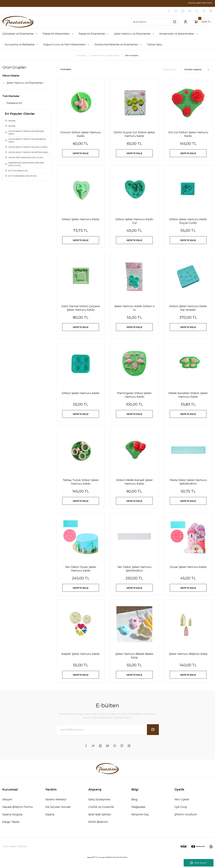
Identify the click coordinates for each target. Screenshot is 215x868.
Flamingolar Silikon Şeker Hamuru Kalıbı (134, 399)
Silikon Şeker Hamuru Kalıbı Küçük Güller (188, 222)
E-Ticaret (100, 866)
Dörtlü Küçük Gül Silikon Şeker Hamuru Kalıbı (134, 134)
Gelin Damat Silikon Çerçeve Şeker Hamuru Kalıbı (81, 311)
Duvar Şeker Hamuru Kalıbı (188, 573)
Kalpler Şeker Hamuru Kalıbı (81, 661)
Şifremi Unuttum (186, 823)
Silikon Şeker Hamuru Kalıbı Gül (134, 222)
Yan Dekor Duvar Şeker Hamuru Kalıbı (81, 575)
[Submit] (153, 738)
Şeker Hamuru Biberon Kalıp (188, 661)
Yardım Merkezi (56, 808)
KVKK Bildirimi (98, 830)
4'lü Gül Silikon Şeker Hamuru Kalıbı (188, 134)
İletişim (7, 808)
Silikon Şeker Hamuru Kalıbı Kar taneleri (188, 311)
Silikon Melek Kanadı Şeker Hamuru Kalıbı (134, 487)
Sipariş (50, 823)
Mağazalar (138, 815)
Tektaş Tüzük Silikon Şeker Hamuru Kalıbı (81, 487)
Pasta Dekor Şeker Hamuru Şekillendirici (188, 487)
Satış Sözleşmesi (100, 808)
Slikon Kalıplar (132, 56)
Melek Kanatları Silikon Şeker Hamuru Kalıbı (188, 399)
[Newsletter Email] (107, 738)
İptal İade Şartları (100, 823)
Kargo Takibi (11, 830)
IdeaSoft (91, 866)
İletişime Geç (140, 823)
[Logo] (18, 22)
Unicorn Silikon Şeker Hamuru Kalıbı (81, 134)
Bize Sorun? (199, 863)
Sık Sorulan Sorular (58, 815)
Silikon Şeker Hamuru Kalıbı (81, 221)
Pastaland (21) (15, 103)
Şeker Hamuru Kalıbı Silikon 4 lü (134, 311)
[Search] (155, 22)
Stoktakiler (66, 69)
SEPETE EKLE (81, 154)
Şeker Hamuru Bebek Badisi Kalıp (134, 663)
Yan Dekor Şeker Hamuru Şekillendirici (134, 575)
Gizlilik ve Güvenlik (101, 815)
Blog (134, 808)
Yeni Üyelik (182, 808)
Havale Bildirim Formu (18, 815)
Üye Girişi (181, 815)
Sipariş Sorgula (12, 823)
